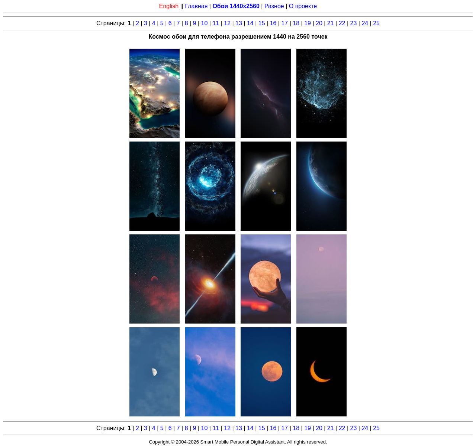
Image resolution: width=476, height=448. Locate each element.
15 (262, 23)
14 (250, 23)
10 (205, 23)
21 (331, 23)
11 (216, 23)
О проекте (303, 6)
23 (354, 23)
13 (239, 23)
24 (365, 23)
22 (342, 23)
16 (273, 23)
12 (227, 23)
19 (308, 23)
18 (296, 23)
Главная (196, 6)
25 (376, 23)
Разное (274, 6)
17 (284, 23)
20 (319, 23)
